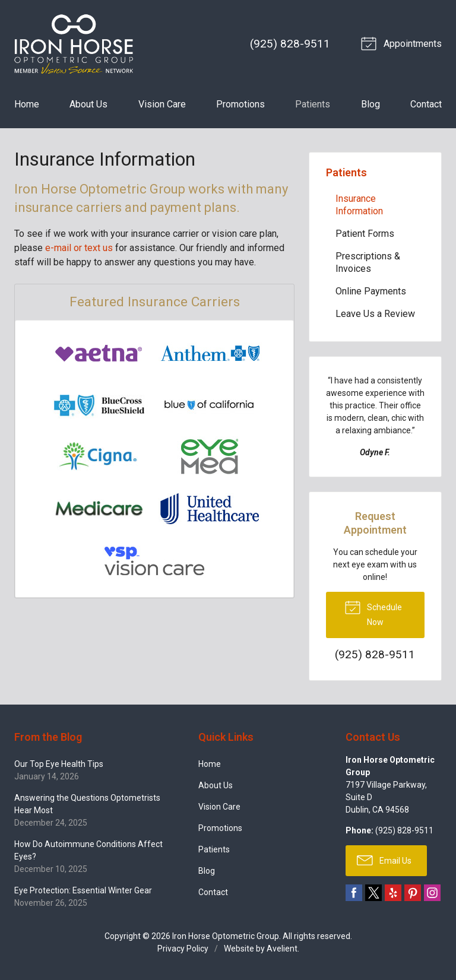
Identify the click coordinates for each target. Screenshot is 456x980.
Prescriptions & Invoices (368, 262)
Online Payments (371, 291)
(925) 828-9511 (290, 44)
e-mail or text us (79, 248)
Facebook (354, 893)
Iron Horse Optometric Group (226, 936)
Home (27, 104)
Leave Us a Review (375, 314)
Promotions (240, 104)
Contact (426, 104)
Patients (313, 104)
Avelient (282, 949)
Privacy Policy (183, 949)
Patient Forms (365, 234)
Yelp (393, 893)
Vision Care (162, 104)
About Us (88, 104)
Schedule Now (373, 613)
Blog (370, 104)
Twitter (373, 893)
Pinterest (413, 893)
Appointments (403, 43)
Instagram (432, 893)
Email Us (384, 860)
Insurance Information (359, 205)
